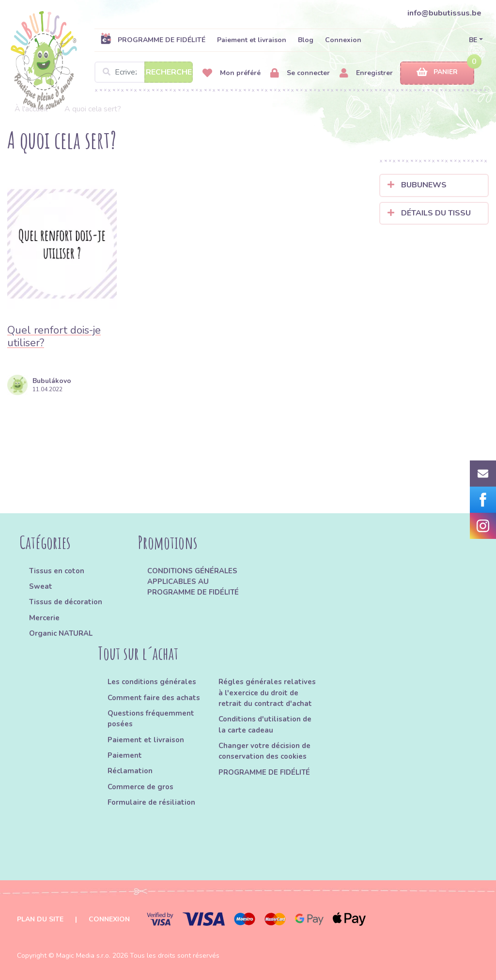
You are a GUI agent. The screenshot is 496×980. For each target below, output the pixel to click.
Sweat (41, 586)
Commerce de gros (140, 787)
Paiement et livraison (252, 40)
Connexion (343, 40)
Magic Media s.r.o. (83, 956)
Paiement (125, 755)
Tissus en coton (57, 571)
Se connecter (300, 73)
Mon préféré (232, 73)
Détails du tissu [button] (429, 213)
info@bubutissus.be (444, 13)
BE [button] (473, 40)
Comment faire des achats (154, 698)
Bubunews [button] (417, 185)
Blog (306, 40)
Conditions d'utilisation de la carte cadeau (265, 724)
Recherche (169, 72)
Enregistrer (366, 73)
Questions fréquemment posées (151, 719)
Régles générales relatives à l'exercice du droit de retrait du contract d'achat (267, 693)
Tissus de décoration (66, 602)
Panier (437, 72)
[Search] (144, 72)
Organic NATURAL (61, 633)
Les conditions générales (152, 682)
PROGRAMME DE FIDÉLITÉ (153, 40)
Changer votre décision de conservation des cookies (264, 751)
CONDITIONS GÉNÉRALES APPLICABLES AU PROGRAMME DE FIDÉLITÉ (193, 582)
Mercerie (44, 618)
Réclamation (130, 771)
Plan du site (40, 919)
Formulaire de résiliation (151, 802)
